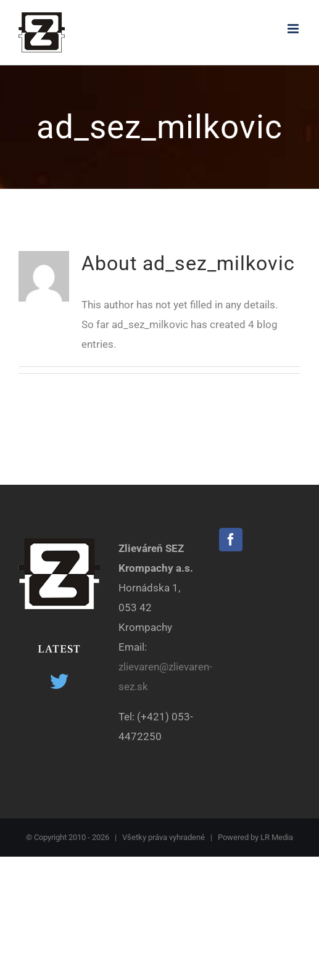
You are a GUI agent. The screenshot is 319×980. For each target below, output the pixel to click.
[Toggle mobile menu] (294, 29)
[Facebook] (231, 540)
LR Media (277, 837)
